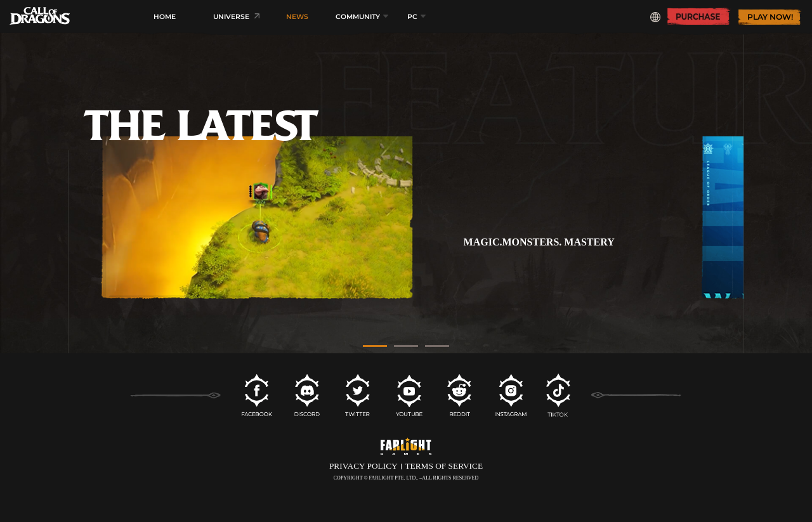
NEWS (297, 17)
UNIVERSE (231, 17)
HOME (165, 17)
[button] (375, 346)
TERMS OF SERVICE (444, 466)
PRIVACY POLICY (363, 466)
